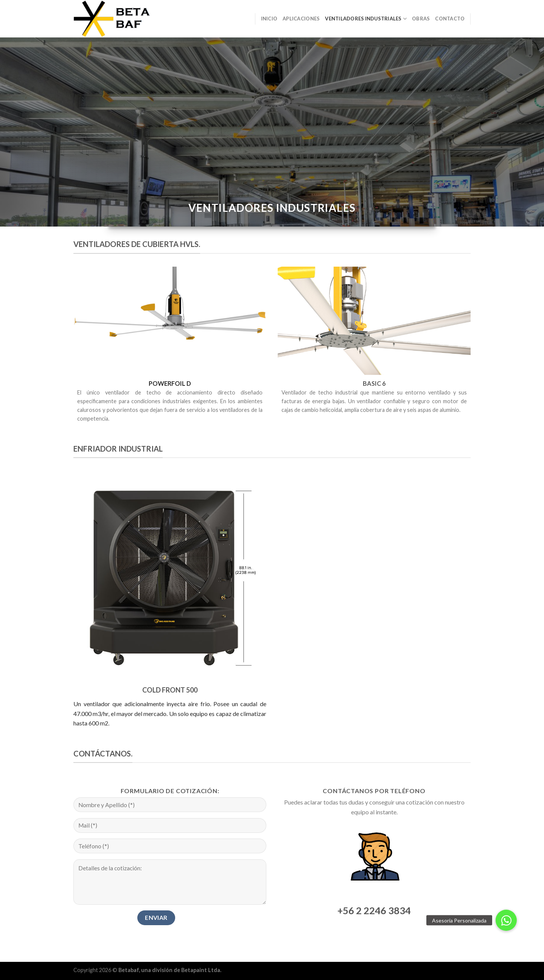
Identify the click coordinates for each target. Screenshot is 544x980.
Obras (421, 19)
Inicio (269, 19)
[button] (506, 920)
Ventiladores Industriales (366, 19)
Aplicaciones (301, 19)
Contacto (450, 19)
